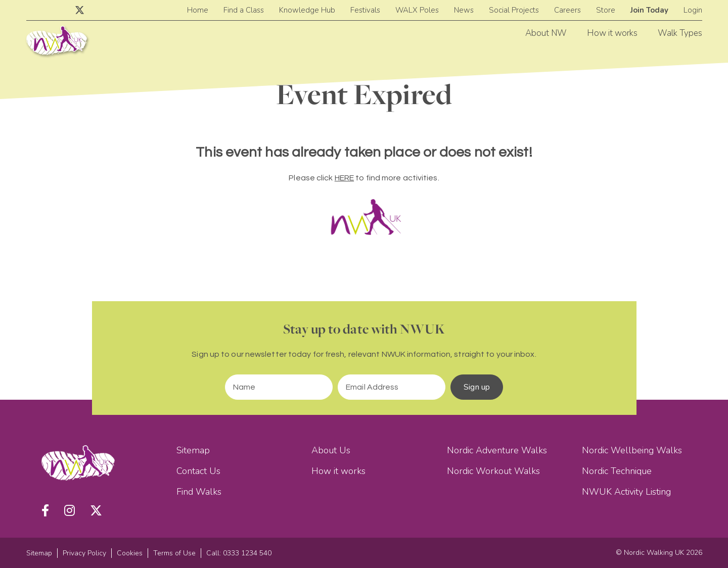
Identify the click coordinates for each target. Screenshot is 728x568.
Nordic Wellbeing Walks (632, 450)
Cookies (130, 553)
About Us (331, 450)
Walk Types (680, 33)
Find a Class (244, 10)
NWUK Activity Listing (626, 492)
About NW (546, 33)
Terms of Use (174, 553)
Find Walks (199, 492)
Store (606, 10)
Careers (567, 10)
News (464, 10)
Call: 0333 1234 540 (239, 553)
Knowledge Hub (307, 10)
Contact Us (198, 471)
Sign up (477, 387)
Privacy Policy (84, 553)
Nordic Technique (617, 471)
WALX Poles (417, 10)
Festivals (365, 10)
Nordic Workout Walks (493, 471)
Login (693, 10)
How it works (612, 33)
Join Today (649, 10)
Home (198, 10)
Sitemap (193, 450)
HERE (344, 178)
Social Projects (514, 10)
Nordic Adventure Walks (497, 450)
